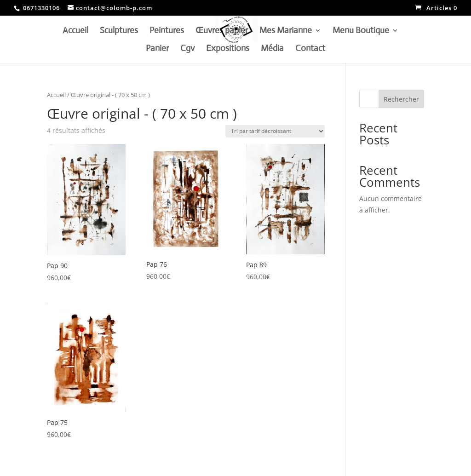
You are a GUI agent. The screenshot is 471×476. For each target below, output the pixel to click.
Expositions (228, 49)
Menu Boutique (361, 31)
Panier (157, 49)
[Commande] (275, 131)
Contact (310, 49)
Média (272, 49)
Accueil (75, 31)
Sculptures (119, 31)
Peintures (167, 31)
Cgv (187, 49)
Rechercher (401, 99)
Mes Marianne (286, 31)
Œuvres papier (222, 31)
